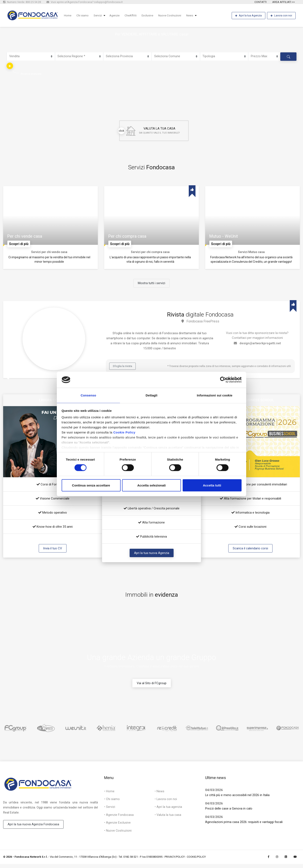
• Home (109, 794)
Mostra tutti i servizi (151, 285)
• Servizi (110, 810)
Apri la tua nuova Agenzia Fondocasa (33, 827)
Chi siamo (84, 16)
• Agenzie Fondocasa (119, 818)
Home (68, 16)
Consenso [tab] (88, 395)
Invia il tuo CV (53, 550)
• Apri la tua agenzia (168, 810)
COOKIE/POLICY (196, 861)
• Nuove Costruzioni (118, 834)
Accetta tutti (212, 486)
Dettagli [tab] (151, 395)
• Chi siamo (112, 802)
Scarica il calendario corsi (250, 550)
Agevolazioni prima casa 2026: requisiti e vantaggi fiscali (244, 824)
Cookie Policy (124, 433)
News (196, 16)
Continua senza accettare (91, 486)
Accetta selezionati (151, 486)
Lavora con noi (281, 16)
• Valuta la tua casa (168, 818)
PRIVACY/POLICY (175, 861)
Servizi (100, 16)
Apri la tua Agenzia (249, 16)
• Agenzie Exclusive (117, 826)
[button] (10, 66)
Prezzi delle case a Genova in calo (229, 811)
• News (159, 794)
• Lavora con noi (166, 802)
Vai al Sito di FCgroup (152, 685)
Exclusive (152, 16)
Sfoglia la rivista (122, 368)
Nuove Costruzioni (175, 16)
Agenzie (118, 16)
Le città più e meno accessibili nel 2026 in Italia (237, 797)
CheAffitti (134, 16)
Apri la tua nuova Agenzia (152, 555)
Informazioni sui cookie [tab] (215, 395)
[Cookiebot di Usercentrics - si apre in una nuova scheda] (223, 379)
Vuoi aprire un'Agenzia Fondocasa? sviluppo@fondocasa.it (85, 2)
